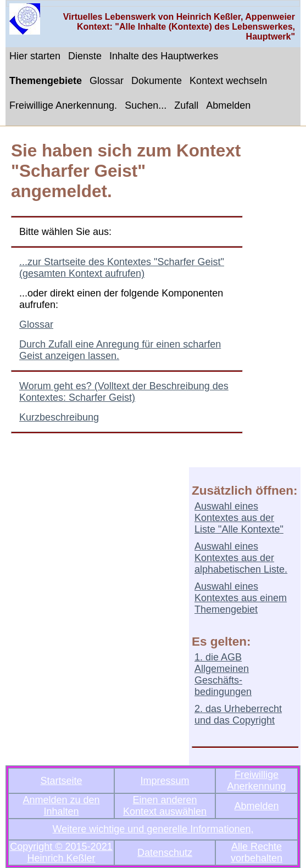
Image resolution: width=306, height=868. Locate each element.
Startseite (61, 781)
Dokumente (157, 81)
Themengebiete (46, 81)
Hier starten (35, 56)
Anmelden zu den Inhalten (61, 806)
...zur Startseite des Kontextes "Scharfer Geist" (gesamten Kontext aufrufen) (122, 268)
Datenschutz (165, 853)
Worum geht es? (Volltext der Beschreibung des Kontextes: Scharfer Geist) (124, 392)
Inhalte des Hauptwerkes (164, 56)
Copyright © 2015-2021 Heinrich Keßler (61, 852)
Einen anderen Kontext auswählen (165, 806)
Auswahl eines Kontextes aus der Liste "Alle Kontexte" (239, 518)
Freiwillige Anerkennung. (63, 105)
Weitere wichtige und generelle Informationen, (153, 829)
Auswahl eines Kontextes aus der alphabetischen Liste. (241, 558)
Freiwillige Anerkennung (257, 780)
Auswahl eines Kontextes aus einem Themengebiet (241, 598)
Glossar (107, 81)
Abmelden (228, 105)
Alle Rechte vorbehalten (257, 852)
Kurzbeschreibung (59, 417)
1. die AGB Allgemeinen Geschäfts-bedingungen (223, 674)
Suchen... (146, 105)
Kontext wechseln (228, 81)
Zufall (186, 105)
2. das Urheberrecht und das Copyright (238, 715)
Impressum (165, 781)
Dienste (85, 56)
